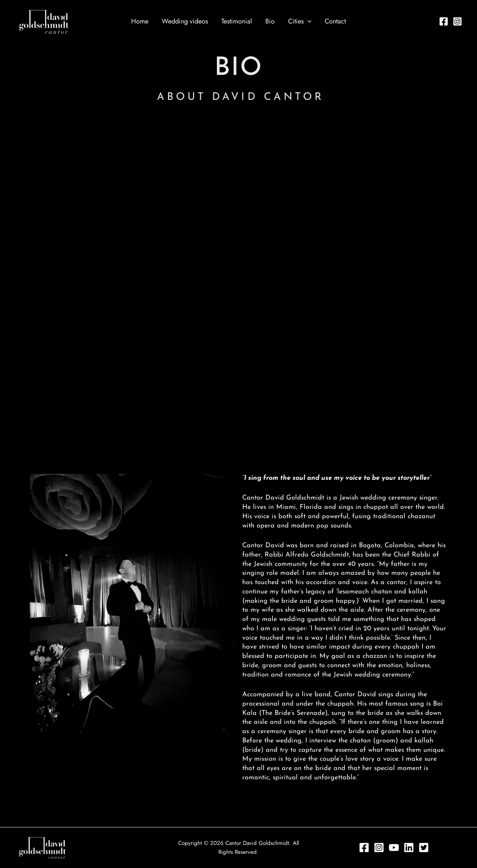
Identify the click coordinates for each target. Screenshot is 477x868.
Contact (335, 21)
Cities (300, 21)
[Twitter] (424, 848)
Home (140, 21)
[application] (308, 21)
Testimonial (237, 21)
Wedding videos (185, 21)
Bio (270, 21)
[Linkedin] (409, 848)
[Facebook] (444, 21)
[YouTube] (394, 848)
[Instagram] (457, 21)
